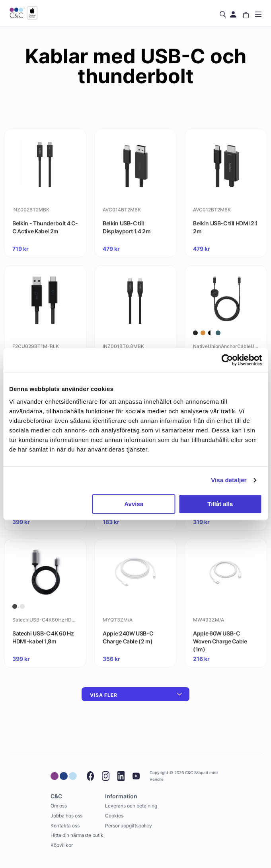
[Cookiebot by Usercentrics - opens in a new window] (227, 360)
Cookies (114, 816)
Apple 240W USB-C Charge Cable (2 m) (128, 637)
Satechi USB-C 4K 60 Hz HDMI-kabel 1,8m (43, 637)
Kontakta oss (65, 826)
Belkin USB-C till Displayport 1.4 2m (127, 227)
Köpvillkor (62, 845)
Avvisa (134, 504)
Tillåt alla (220, 504)
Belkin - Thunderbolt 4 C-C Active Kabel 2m (45, 227)
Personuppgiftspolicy (129, 826)
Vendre (157, 779)
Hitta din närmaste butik (77, 835)
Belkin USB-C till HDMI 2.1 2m (225, 227)
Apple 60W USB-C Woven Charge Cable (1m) (220, 641)
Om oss (59, 806)
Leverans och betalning (131, 806)
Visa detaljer (229, 480)
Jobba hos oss (66, 816)
